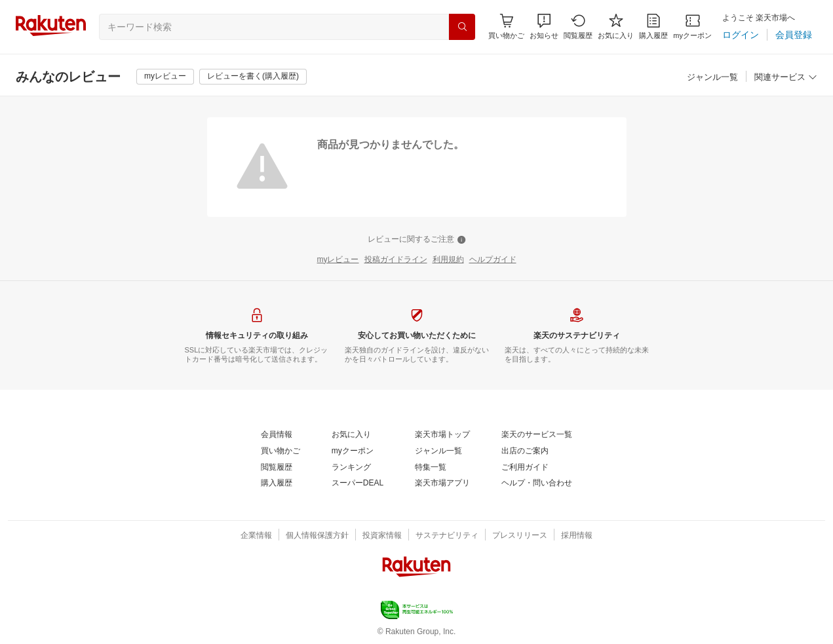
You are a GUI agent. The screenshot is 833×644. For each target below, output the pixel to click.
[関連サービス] (786, 78)
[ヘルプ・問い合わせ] (537, 483)
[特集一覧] (431, 468)
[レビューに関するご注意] (417, 240)
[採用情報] (577, 536)
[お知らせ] (544, 27)
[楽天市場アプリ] (442, 483)
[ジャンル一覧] (712, 78)
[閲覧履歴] (578, 27)
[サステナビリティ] (447, 536)
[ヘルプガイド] (493, 260)
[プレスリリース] (520, 536)
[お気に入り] (616, 27)
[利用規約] (448, 260)
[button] (544, 27)
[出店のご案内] (525, 451)
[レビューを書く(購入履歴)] (253, 77)
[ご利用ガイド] (525, 468)
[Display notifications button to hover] (506, 27)
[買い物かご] (281, 451)
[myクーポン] (692, 27)
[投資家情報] (382, 536)
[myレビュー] (165, 77)
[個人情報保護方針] (317, 536)
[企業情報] (256, 536)
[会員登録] (794, 35)
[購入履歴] (653, 27)
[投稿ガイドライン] (396, 260)
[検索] (462, 27)
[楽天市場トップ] (442, 435)
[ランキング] (351, 468)
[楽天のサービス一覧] (537, 435)
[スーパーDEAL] (358, 483)
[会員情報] (277, 435)
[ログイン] (741, 35)
